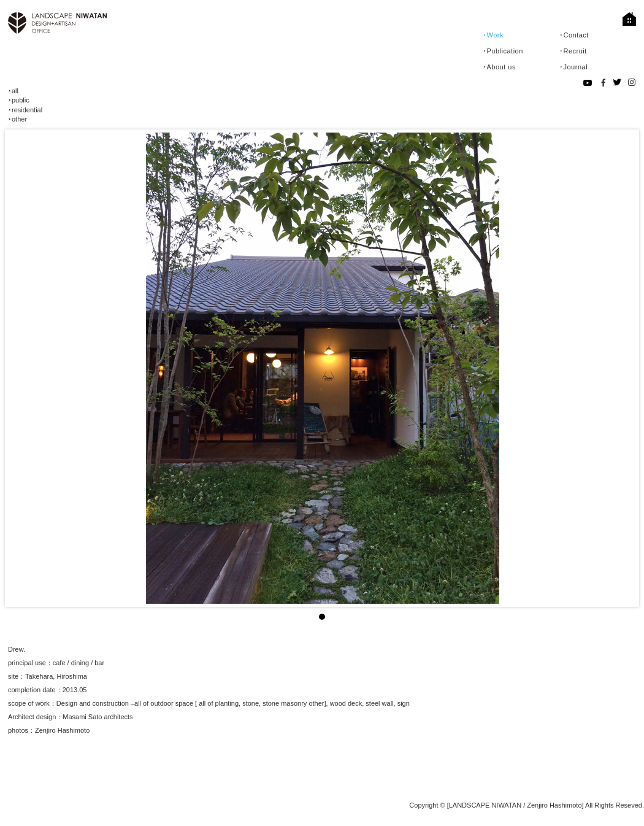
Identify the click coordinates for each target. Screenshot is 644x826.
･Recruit (573, 51)
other (19, 119)
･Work (493, 35)
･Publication (503, 51)
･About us (499, 67)
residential (27, 110)
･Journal (573, 67)
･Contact (574, 35)
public (21, 100)
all (15, 91)
